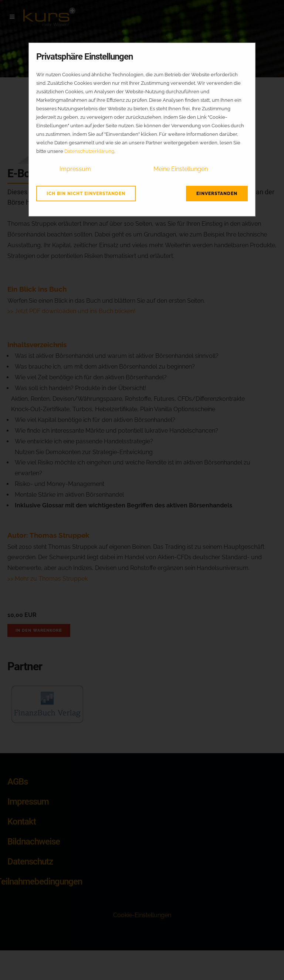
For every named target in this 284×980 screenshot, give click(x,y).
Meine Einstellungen (181, 169)
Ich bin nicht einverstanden (86, 194)
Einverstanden (217, 194)
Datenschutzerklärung (89, 151)
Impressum (75, 169)
